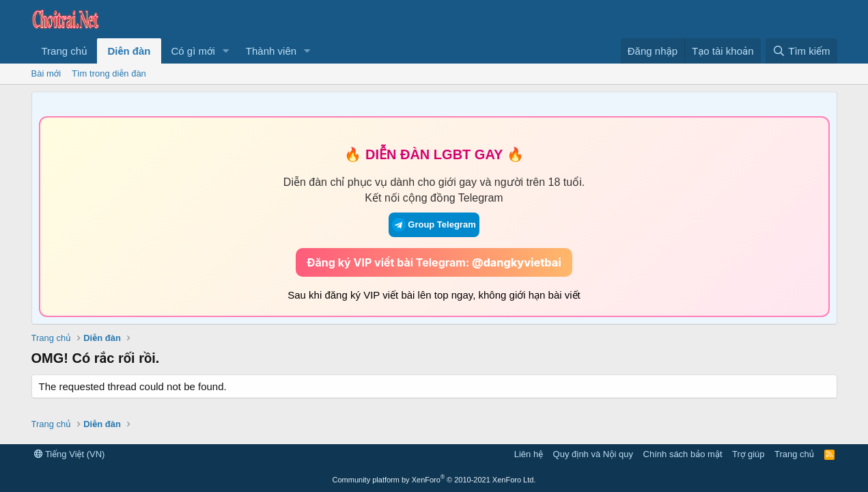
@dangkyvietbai (517, 262)
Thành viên (271, 51)
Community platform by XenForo (434, 480)
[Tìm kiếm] (801, 51)
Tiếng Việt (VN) (70, 454)
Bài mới (46, 73)
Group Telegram (434, 225)
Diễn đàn (129, 51)
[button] (226, 51)
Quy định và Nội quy (593, 454)
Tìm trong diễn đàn (109, 73)
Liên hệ (529, 454)
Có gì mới (193, 51)
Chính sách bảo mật (683, 454)
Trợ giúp (748, 454)
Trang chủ (65, 51)
